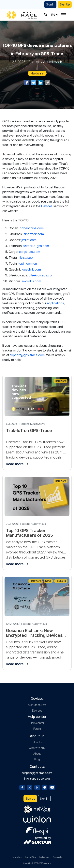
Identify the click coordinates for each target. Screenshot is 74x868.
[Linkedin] (37, 787)
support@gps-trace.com (27, 355)
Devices (47, 206)
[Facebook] (22, 787)
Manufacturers (37, 705)
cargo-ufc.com (30, 252)
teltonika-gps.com (36, 246)
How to (37, 742)
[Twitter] (30, 787)
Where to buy (37, 748)
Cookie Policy (44, 857)
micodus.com (32, 281)
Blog (37, 759)
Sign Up (65, 4)
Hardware (37, 73)
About (37, 754)
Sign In (50, 4)
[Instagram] (45, 787)
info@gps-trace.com (37, 779)
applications (55, 303)
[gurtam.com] (37, 819)
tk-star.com (27, 258)
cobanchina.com (32, 228)
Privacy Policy (30, 857)
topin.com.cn (28, 263)
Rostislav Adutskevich (45, 62)
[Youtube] (52, 787)
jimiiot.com (29, 240)
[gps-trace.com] (22, 15)
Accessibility (57, 857)
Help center (37, 723)
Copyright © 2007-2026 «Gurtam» (37, 863)
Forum (37, 729)
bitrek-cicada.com (42, 275)
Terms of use (17, 857)
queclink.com (32, 269)
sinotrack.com (34, 234)
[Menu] (64, 15)
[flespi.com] (37, 830)
